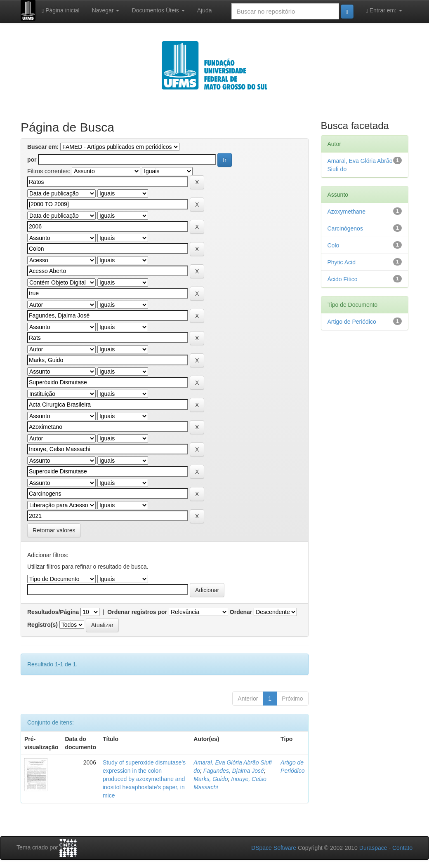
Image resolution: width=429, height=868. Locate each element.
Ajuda (205, 10)
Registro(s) (42, 625)
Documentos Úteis (158, 10)
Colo (334, 245)
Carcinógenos (345, 228)
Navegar (106, 10)
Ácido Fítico (343, 279)
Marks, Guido (211, 779)
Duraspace (373, 848)
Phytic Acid (342, 262)
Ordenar (241, 612)
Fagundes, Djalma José (234, 771)
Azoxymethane (347, 212)
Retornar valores (54, 530)
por (32, 160)
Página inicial (61, 11)
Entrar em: (384, 11)
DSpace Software (274, 848)
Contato (402, 848)
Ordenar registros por (137, 612)
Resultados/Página (53, 612)
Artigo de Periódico (352, 322)
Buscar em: (43, 147)
